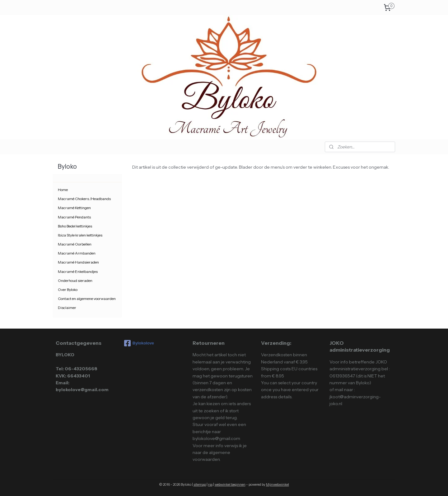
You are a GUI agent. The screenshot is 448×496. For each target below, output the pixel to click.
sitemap (200, 484)
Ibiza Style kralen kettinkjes (80, 235)
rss (210, 484)
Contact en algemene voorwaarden (87, 299)
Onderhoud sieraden (75, 281)
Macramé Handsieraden (78, 262)
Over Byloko (68, 290)
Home (63, 190)
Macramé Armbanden (77, 253)
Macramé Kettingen (74, 208)
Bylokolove (139, 343)
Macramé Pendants (74, 217)
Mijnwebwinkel (278, 484)
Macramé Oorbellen (75, 244)
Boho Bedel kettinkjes (75, 226)
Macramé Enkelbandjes (78, 271)
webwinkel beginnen (230, 484)
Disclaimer (67, 308)
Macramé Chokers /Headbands (84, 199)
